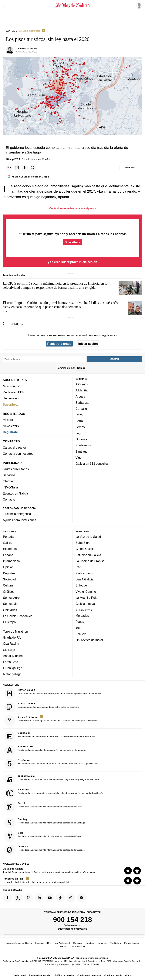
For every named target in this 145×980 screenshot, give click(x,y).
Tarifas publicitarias (16, 469)
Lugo (79, 433)
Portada (8, 537)
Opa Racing (11, 644)
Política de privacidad (40, 975)
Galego (81, 368)
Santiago (82, 451)
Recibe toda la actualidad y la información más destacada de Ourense (45, 850)
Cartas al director (14, 448)
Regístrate (10, 432)
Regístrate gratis (59, 344)
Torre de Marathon (15, 631)
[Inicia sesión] (139, 5)
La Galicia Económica (18, 616)
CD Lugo (9, 650)
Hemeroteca (11, 398)
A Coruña (82, 384)
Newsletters (11, 426)
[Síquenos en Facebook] (8, 898)
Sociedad (9, 579)
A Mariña (82, 390)
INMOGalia (10, 487)
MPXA (63, 946)
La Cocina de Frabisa (90, 561)
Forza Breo (11, 662)
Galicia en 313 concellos (92, 464)
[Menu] (5, 5)
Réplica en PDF (13, 392)
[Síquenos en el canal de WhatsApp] (71, 898)
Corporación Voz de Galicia (19, 943)
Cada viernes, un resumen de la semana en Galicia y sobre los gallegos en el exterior (52, 780)
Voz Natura (115, 943)
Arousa (80, 397)
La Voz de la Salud (88, 537)
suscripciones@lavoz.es (72, 929)
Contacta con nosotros (18, 454)
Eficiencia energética (17, 514)
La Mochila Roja (86, 598)
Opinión (8, 567)
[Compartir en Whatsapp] (9, 168)
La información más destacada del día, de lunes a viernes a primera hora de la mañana (53, 693)
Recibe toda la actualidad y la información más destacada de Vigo (43, 836)
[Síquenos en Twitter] (18, 898)
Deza (79, 415)
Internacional (12, 561)
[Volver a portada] (72, 5)
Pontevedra (83, 445)
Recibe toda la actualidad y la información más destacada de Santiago (45, 823)
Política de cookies (64, 975)
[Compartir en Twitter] (33, 168)
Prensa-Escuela (132, 943)
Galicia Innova (85, 604)
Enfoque (81, 586)
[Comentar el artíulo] (129, 168)
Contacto (9, 500)
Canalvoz (102, 943)
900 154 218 (72, 920)
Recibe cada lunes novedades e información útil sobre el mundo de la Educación (50, 737)
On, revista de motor (89, 640)
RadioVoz (78, 943)
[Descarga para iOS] (128, 871)
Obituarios (10, 610)
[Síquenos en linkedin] (39, 898)
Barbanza (82, 403)
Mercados (82, 616)
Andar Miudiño (13, 656)
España (8, 555)
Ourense (81, 439)
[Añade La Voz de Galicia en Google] (28, 177)
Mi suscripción (12, 386)
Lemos (80, 427)
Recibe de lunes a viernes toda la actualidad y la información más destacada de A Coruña (54, 793)
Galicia (8, 543)
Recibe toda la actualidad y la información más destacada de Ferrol (43, 807)
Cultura (8, 586)
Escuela (81, 634)
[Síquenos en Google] (82, 898)
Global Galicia (85, 549)
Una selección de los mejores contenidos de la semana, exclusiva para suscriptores (51, 721)
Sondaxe (90, 943)
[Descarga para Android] (137, 871)
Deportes (9, 573)
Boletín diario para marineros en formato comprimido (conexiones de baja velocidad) (51, 764)
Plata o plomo (85, 573)
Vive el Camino (86, 592)
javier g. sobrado (27, 49)
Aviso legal (20, 975)
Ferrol (79, 421)
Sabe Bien (83, 543)
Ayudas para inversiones (19, 520)
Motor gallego (12, 674)
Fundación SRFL (43, 943)
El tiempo (9, 622)
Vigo (79, 458)
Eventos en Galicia (16, 493)
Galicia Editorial (77, 946)
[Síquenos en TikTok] (60, 898)
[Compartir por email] (17, 168)
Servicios (9, 475)
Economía (10, 549)
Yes (78, 628)
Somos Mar (11, 604)
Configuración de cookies (118, 975)
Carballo (81, 409)
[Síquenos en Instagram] (29, 898)
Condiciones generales (89, 975)
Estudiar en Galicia (88, 555)
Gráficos (9, 592)
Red (78, 567)
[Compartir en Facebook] (25, 168)
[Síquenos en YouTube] (50, 898)
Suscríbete (73, 242)
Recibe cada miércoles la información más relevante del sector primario (45, 750)
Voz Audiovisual (62, 943)
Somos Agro (11, 598)
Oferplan (9, 481)
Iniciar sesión (88, 344)
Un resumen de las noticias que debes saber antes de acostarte (42, 707)
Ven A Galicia (84, 579)
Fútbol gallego (13, 668)
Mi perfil (8, 420)
